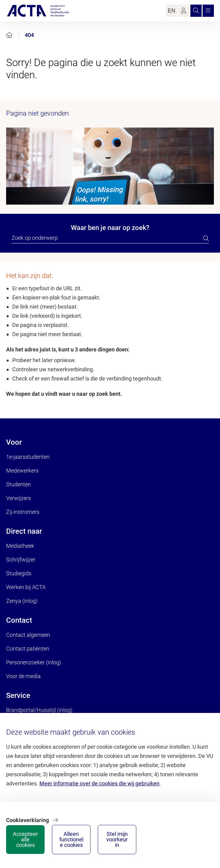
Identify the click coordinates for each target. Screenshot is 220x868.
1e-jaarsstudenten (28, 457)
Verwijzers (18, 498)
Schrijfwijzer (21, 560)
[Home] (9, 35)
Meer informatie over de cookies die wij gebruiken (99, 783)
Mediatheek (20, 546)
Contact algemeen (28, 635)
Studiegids (19, 573)
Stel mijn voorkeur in (117, 839)
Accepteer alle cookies (25, 839)
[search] (206, 238)
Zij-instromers (23, 512)
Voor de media (23, 676)
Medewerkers (22, 471)
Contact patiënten (28, 649)
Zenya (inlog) (22, 601)
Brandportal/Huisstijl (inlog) (39, 710)
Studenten (18, 484)
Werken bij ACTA (26, 587)
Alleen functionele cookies (71, 839)
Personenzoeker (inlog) (34, 662)
